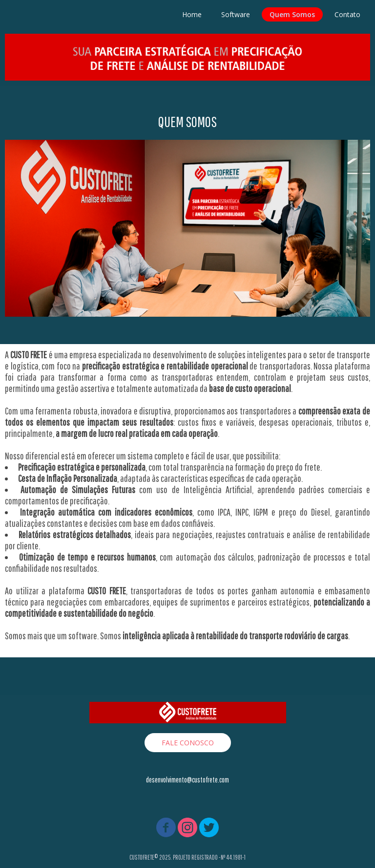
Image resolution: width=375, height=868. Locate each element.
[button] (188, 743)
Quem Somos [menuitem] (292, 14)
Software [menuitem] (236, 14)
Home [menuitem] (192, 14)
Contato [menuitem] (347, 14)
